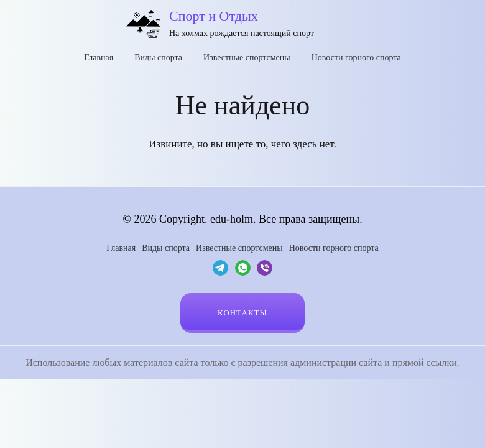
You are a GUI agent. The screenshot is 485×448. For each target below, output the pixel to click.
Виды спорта (158, 58)
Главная (99, 58)
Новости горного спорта (356, 58)
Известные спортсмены (247, 58)
